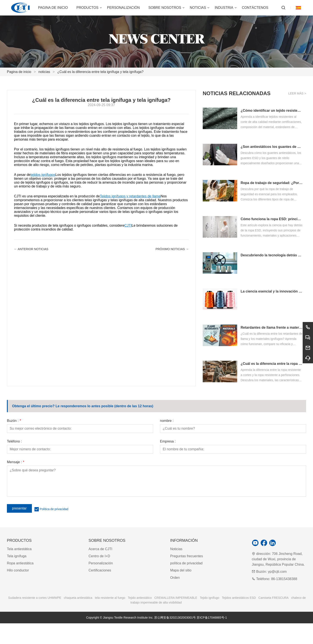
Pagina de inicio (19, 72)
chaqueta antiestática (78, 598)
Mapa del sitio (181, 570)
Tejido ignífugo (210, 598)
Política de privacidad (54, 509)
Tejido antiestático (140, 598)
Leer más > (297, 93)
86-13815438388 (284, 579)
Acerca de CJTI (100, 549)
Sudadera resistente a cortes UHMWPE (35, 598)
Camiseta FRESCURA (274, 598)
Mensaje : (16, 462)
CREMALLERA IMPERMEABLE (176, 598)
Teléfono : (14, 441)
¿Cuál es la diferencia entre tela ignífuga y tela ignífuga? (100, 72)
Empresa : (168, 441)
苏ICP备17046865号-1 (212, 618)
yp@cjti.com (277, 572)
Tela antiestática (19, 549)
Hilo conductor (18, 570)
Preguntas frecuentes (187, 556)
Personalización (101, 563)
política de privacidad (186, 563)
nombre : (167, 421)
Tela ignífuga (17, 556)
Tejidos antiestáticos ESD (239, 598)
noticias (44, 72)
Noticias (176, 549)
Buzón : (14, 421)
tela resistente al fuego (110, 598)
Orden (175, 578)
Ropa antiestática (20, 563)
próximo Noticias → (172, 249)
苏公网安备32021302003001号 (175, 618)
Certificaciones (100, 570)
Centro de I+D (99, 556)
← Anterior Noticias (31, 249)
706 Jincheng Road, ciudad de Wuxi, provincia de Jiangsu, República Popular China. (278, 559)
